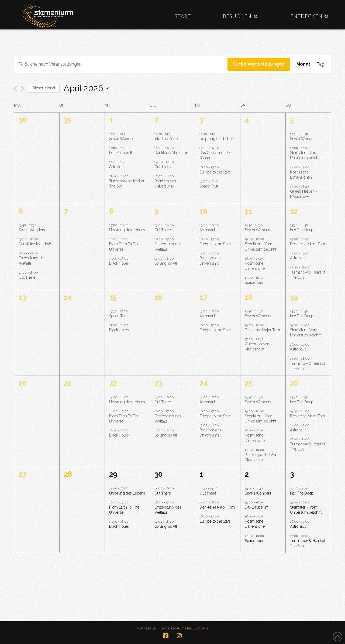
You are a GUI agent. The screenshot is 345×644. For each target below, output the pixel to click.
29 (113, 474)
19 (294, 297)
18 (249, 297)
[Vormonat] (15, 88)
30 (158, 474)
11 (248, 211)
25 (249, 383)
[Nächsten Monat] (23, 88)
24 (203, 383)
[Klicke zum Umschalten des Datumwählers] (86, 88)
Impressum (147, 628)
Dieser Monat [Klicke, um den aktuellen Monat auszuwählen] (44, 88)
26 (294, 383)
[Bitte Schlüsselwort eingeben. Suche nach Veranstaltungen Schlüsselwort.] (121, 64)
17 (203, 297)
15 (113, 297)
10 (203, 211)
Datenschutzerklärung (184, 628)
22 (113, 383)
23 (158, 383)
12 (294, 211)
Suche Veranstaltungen (259, 64)
